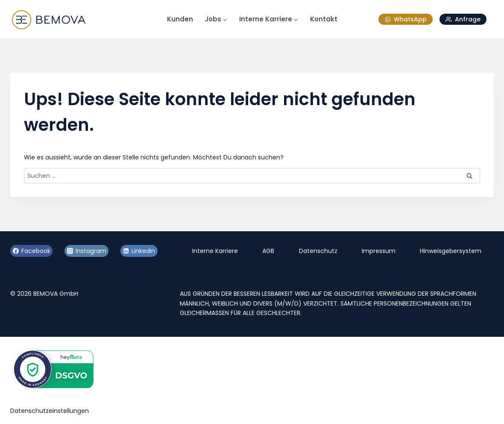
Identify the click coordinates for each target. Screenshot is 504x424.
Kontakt (324, 19)
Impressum (379, 251)
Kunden (180, 19)
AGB (268, 251)
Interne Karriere (215, 251)
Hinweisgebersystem (451, 251)
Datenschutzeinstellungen (50, 411)
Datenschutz (318, 251)
